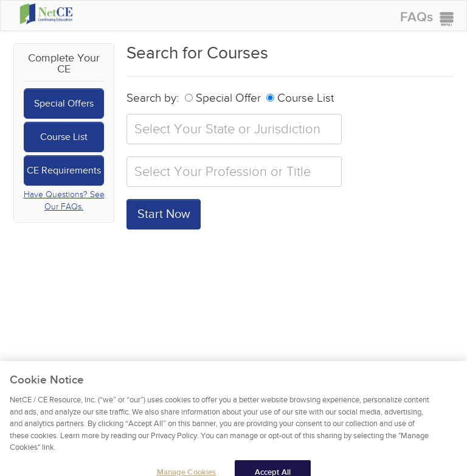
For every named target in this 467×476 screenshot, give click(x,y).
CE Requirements (64, 170)
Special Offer (223, 99)
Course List (64, 137)
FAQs (417, 17)
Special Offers (64, 103)
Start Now (164, 214)
